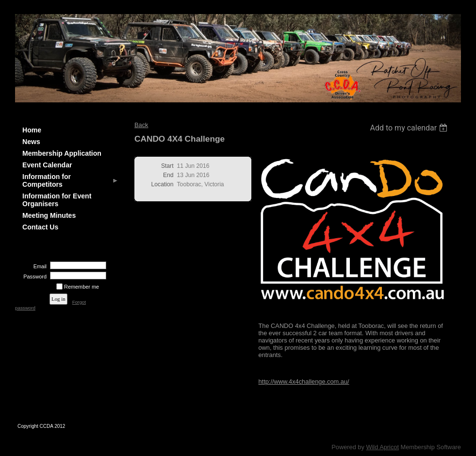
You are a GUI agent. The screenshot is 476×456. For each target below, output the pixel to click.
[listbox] (410, 128)
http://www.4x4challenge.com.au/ (304, 382)
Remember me (82, 287)
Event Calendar (47, 165)
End (168, 175)
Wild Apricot (382, 447)
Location (163, 184)
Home (32, 130)
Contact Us (40, 227)
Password (33, 277)
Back (141, 125)
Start (167, 166)
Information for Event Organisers (57, 200)
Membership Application (62, 153)
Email (38, 266)
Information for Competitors (47, 180)
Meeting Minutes (49, 215)
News (31, 142)
